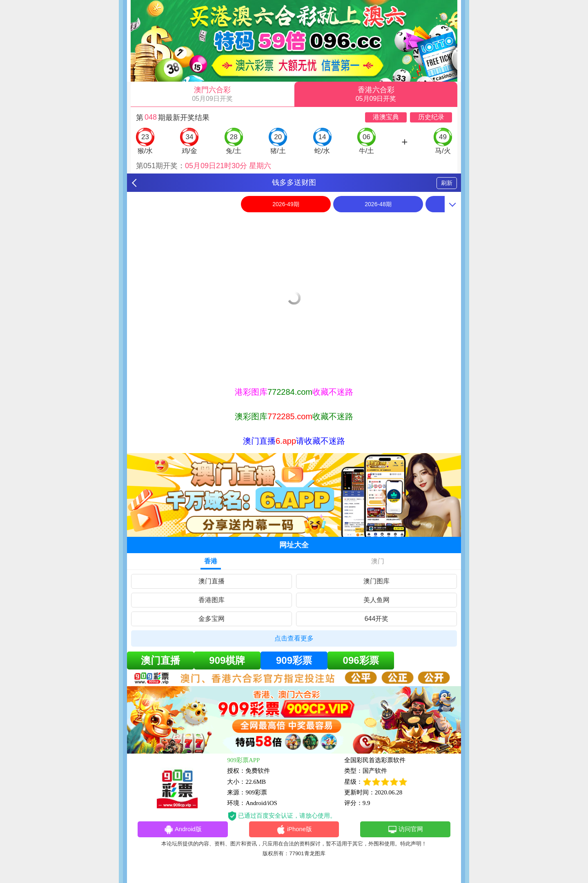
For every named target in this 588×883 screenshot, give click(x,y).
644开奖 (377, 619)
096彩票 (361, 660)
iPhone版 (294, 830)
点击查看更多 (294, 638)
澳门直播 (212, 581)
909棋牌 (227, 660)
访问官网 (405, 830)
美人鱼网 (376, 600)
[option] (294, 221)
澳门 (378, 561)
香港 (211, 561)
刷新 (447, 183)
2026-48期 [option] (378, 204)
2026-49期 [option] (286, 204)
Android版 (183, 830)
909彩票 (294, 660)
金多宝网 (212, 619)
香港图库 (212, 600)
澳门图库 (376, 581)
